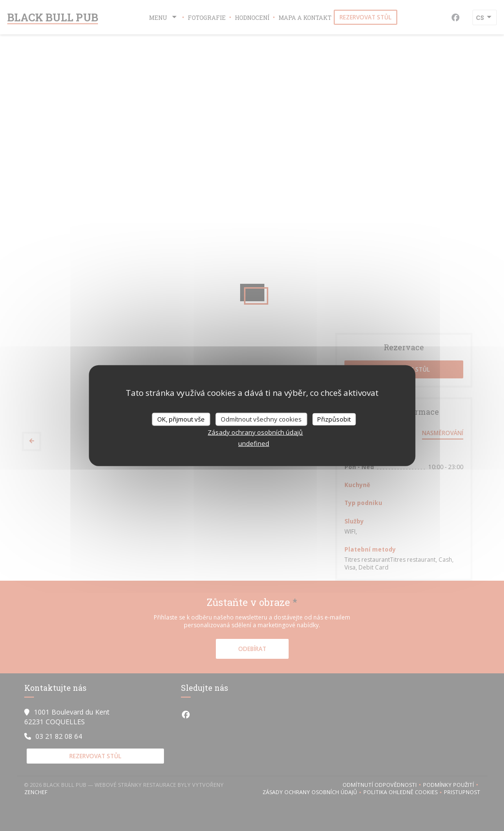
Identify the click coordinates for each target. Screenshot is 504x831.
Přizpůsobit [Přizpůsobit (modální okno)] (334, 419)
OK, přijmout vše (181, 419)
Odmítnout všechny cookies (261, 419)
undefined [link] (254, 443)
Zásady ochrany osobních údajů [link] (255, 432)
